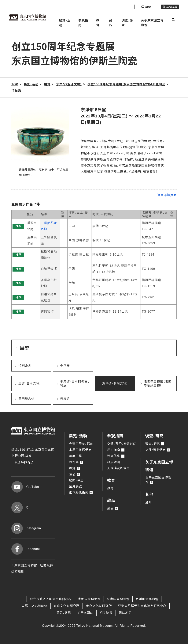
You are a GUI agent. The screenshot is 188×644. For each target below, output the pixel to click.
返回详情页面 (167, 195)
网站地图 (125, 613)
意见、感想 (64, 613)
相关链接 (106, 613)
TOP (15, 84)
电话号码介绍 (23, 463)
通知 (149, 502)
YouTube (25, 487)
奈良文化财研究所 (99, 606)
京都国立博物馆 (89, 599)
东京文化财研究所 (67, 606)
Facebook (26, 549)
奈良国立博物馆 (118, 599)
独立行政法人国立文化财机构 (51, 599)
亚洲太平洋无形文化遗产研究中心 (142, 606)
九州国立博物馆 (147, 599)
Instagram (26, 528)
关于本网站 (85, 613)
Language (170, 7)
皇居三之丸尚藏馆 (35, 606)
